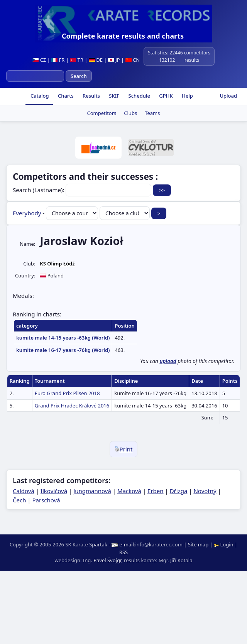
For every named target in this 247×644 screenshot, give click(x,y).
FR (58, 60)
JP (114, 60)
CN (133, 60)
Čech (19, 500)
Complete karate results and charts (123, 36)
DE (96, 60)
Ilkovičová (54, 491)
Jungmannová (92, 491)
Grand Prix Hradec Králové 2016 (72, 406)
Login (224, 544)
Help (187, 96)
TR (77, 60)
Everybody (27, 213)
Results (91, 96)
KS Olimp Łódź (57, 264)
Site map (198, 544)
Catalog (39, 96)
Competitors (102, 113)
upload (168, 361)
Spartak (98, 544)
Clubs (130, 113)
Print (124, 449)
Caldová (24, 491)
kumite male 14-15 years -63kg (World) (63, 338)
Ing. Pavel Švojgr (102, 560)
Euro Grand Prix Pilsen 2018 (67, 393)
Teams (152, 113)
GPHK (165, 96)
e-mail (127, 544)
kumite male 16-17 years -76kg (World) (63, 350)
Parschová (46, 500)
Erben (156, 491)
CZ (39, 60)
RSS (123, 552)
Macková (129, 491)
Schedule (139, 96)
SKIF (113, 96)
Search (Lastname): (83, 190)
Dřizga (179, 491)
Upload (228, 96)
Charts (65, 96)
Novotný (205, 491)
